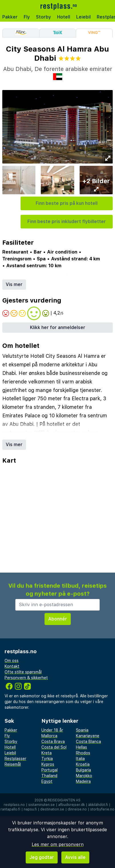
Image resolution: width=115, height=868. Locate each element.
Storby (44, 17)
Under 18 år (52, 730)
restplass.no (14, 805)
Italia (80, 759)
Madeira (83, 781)
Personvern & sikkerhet (26, 678)
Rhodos (83, 753)
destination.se (52, 809)
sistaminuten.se (42, 805)
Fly (27, 17)
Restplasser (15, 759)
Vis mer (14, 284)
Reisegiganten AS (64, 800)
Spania (82, 730)
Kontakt (12, 666)
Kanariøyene (88, 736)
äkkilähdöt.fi (98, 805)
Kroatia (83, 764)
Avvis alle (75, 857)
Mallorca (49, 736)
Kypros (48, 764)
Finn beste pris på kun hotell (67, 203)
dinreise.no (77, 809)
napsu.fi (30, 809)
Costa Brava (53, 742)
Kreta (47, 753)
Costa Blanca (88, 742)
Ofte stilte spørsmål (23, 672)
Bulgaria (83, 770)
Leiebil (83, 17)
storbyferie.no (102, 809)
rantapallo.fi (10, 809)
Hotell (64, 17)
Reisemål (13, 764)
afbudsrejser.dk (71, 805)
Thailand (49, 776)
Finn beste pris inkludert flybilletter (67, 221)
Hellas (81, 747)
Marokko (84, 776)
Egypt (47, 781)
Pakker (10, 17)
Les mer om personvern (58, 844)
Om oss (12, 661)
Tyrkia (47, 759)
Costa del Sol (54, 747)
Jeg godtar (42, 857)
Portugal (50, 770)
